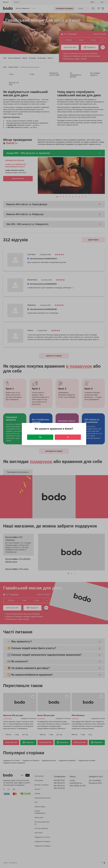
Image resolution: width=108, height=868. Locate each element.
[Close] (83, 426)
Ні (68, 437)
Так (40, 437)
